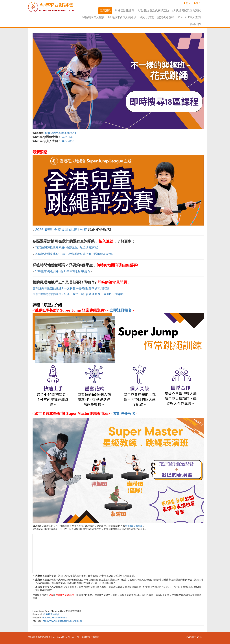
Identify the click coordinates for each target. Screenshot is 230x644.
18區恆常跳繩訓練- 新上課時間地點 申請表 (63, 271)
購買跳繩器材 (166, 17)
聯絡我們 (195, 24)
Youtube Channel (134, 526)
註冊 (197, 3)
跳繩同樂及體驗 (93, 17)
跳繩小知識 (147, 17)
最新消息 (105, 10)
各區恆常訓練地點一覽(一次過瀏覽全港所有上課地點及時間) (74, 254)
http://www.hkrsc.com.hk (60, 133)
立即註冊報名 (121, 310)
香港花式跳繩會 (51, 614)
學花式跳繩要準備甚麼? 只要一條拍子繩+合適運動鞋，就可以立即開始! (79, 294)
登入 (187, 3)
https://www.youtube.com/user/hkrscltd (62, 621)
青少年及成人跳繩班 (122, 17)
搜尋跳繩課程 (124, 10)
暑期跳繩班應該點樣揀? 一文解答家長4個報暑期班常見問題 (71, 288)
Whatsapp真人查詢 (189, 17)
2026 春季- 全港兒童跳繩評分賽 (61, 230)
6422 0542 (67, 137)
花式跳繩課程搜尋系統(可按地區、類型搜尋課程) (67, 247)
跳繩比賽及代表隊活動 (153, 10)
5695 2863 (68, 141)
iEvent (199, 637)
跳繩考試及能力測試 (187, 10)
